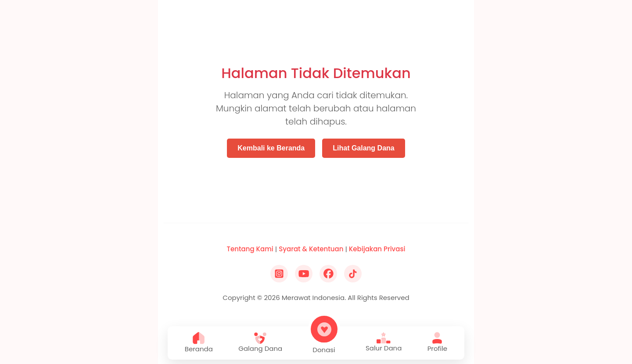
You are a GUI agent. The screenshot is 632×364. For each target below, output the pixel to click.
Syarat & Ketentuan (311, 249)
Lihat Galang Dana (363, 148)
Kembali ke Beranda (271, 148)
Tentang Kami (250, 249)
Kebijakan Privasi (377, 249)
